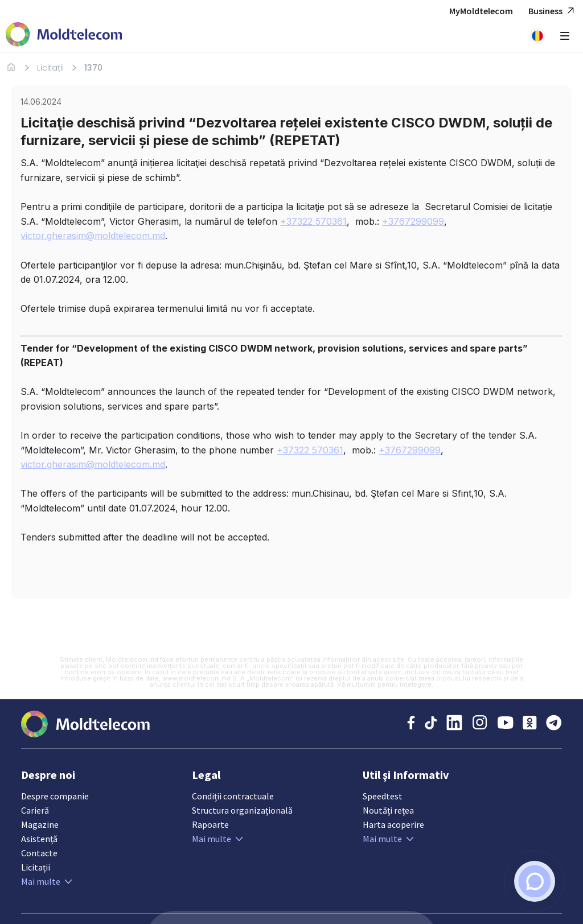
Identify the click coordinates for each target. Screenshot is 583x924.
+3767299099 (413, 221)
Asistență (39, 839)
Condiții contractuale (233, 796)
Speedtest (383, 796)
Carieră (35, 810)
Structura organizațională (242, 810)
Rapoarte (210, 824)
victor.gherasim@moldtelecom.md (93, 236)
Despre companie (55, 796)
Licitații (50, 68)
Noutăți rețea (388, 810)
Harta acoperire (393, 824)
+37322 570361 (313, 221)
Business (553, 11)
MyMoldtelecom (481, 11)
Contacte (39, 853)
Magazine (40, 824)
